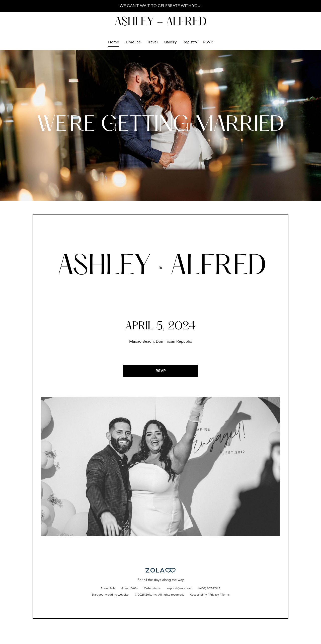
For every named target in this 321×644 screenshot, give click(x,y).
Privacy (214, 595)
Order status (152, 589)
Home (114, 42)
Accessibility (198, 595)
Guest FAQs (130, 589)
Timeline (133, 42)
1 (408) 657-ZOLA (209, 589)
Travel (152, 42)
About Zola (108, 589)
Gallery (170, 42)
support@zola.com (179, 589)
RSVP (208, 42)
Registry (190, 42)
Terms (226, 595)
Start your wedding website (110, 595)
